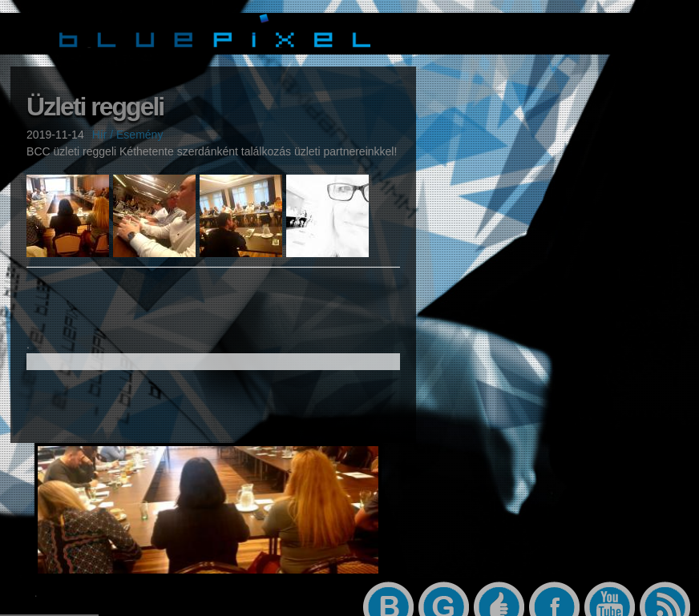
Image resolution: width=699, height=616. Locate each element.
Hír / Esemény (128, 135)
